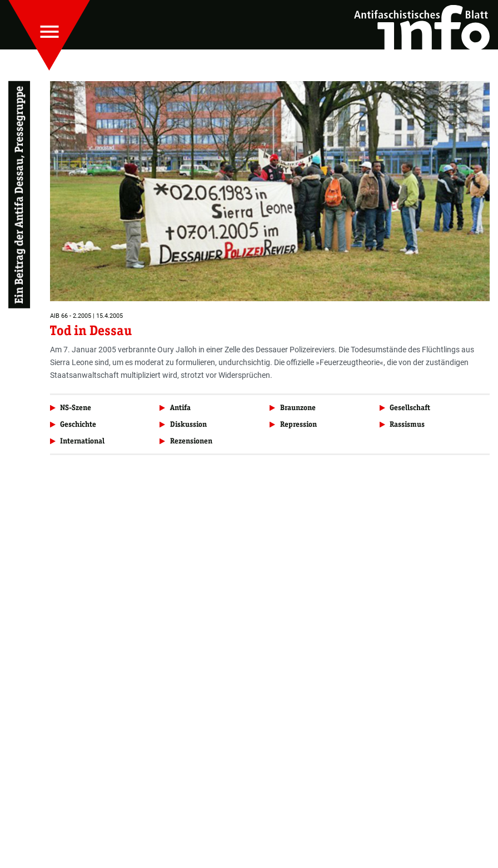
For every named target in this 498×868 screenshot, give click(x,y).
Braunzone (298, 408)
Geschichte (78, 424)
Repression (298, 424)
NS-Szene (76, 408)
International (82, 441)
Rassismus (407, 424)
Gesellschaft (410, 408)
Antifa (180, 408)
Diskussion (188, 424)
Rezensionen (191, 441)
